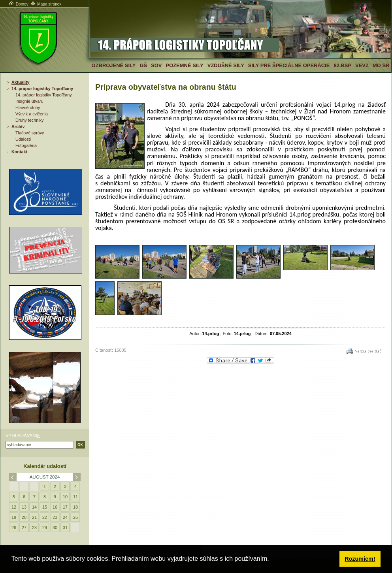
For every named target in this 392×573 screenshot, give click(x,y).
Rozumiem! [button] (360, 559)
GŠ (143, 65)
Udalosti (23, 139)
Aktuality (21, 82)
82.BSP (342, 65)
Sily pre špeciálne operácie (289, 65)
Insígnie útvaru (29, 101)
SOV (156, 65)
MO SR (381, 65)
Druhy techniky (29, 120)
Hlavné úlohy (28, 107)
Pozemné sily (184, 65)
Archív (18, 126)
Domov (18, 4)
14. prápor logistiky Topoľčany (42, 89)
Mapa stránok (46, 4)
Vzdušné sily (226, 65)
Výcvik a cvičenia (32, 114)
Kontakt (19, 152)
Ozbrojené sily (114, 65)
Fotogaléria (26, 145)
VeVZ (362, 65)
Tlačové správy (30, 133)
